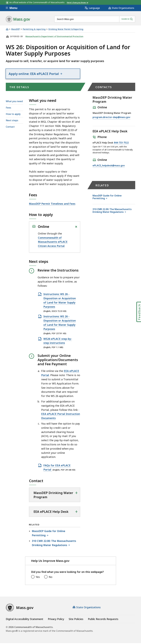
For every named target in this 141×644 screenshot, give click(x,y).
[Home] (7, 29)
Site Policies (76, 620)
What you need (14, 102)
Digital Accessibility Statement (25, 620)
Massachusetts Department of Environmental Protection (54, 36)
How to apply (13, 115)
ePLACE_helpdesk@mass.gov (109, 166)
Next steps (12, 121)
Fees (8, 108)
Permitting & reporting (34, 29)
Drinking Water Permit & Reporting (66, 29)
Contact (10, 128)
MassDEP (16, 29)
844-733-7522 (121, 144)
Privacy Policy (56, 620)
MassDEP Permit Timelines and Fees (52, 205)
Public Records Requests (103, 620)
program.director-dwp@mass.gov (111, 118)
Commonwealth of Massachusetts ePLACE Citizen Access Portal (53, 243)
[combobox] (95, 19)
